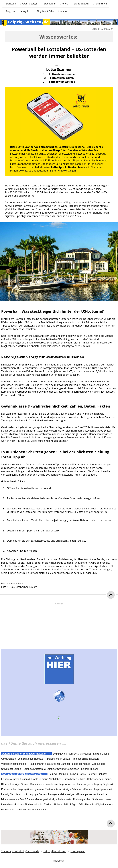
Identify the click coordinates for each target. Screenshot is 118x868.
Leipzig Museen (90, 769)
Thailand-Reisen (53, 804)
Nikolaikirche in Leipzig (58, 759)
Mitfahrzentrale (9, 799)
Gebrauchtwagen (48, 794)
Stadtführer (49, 4)
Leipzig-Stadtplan (58, 774)
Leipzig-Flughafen (98, 774)
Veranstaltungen (29, 4)
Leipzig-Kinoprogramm (30, 789)
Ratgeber (10, 11)
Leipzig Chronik (10, 794)
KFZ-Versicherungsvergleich (33, 810)
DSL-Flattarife (87, 804)
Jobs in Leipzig (28, 794)
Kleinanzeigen (84, 784)
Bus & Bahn (26, 799)
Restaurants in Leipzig (57, 789)
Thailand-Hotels (33, 804)
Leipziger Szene (19, 784)
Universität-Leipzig (11, 769)
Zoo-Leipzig (99, 764)
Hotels (64, 4)
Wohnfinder (36, 784)
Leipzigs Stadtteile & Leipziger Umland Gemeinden (51, 769)
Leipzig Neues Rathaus (30, 759)
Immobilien (51, 784)
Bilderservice (8, 810)
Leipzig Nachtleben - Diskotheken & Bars (63, 779)
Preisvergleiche (82, 799)
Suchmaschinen (101, 799)
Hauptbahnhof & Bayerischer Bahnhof (49, 764)
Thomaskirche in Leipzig (86, 759)
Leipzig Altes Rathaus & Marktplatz (72, 754)
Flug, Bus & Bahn (45, 11)
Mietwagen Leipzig (45, 799)
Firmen (88, 789)
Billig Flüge (70, 804)
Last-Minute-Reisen (12, 804)
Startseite (10, 4)
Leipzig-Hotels (78, 774)
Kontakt (63, 11)
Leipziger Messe (81, 764)
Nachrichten (100, 4)
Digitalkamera (104, 804)
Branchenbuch (81, 4)
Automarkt (100, 794)
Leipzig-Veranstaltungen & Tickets (20, 779)
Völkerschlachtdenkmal (14, 764)
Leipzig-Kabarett (103, 789)
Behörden (77, 789)
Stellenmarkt (64, 799)
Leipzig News (66, 784)
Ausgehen (25, 11)
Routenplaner (85, 794)
